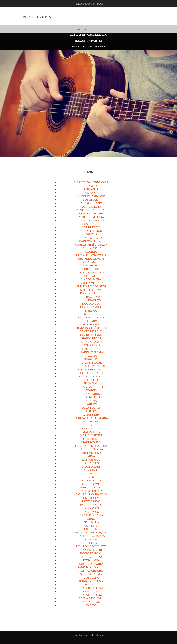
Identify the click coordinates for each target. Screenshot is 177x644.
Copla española (91, 598)
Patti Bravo (91, 501)
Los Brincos (91, 227)
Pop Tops (91, 525)
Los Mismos (91, 459)
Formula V (91, 324)
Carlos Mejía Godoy (91, 245)
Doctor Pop (91, 303)
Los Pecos (91, 512)
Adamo (91, 186)
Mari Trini (91, 439)
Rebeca (91, 543)
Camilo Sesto (91, 238)
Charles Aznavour (91, 255)
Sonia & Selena (91, 581)
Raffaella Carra (91, 536)
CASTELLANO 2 (83, 29)
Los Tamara (91, 584)
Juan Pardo (91, 394)
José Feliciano (91, 373)
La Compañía (91, 279)
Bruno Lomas (91, 231)
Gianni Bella (91, 338)
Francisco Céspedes (91, 328)
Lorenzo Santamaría (91, 418)
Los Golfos (91, 345)
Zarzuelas (91, 602)
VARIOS (91, 605)
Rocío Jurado (91, 557)
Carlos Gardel (91, 241)
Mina (91, 456)
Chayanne (91, 262)
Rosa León (91, 560)
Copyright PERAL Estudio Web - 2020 (88, 635)
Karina (91, 401)
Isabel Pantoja (91, 352)
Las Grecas (91, 349)
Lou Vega (91, 425)
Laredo (91, 404)
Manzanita (91, 432)
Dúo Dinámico (91, 307)
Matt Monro (91, 442)
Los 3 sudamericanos (91, 182)
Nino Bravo (91, 484)
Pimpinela (91, 522)
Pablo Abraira (91, 487)
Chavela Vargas (91, 258)
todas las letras (88, 4)
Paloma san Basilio (91, 494)
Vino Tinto (91, 591)
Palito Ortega (91, 491)
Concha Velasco (91, 283)
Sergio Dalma (91, 574)
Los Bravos (91, 224)
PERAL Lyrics (38, 17)
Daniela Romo (91, 290)
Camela (91, 234)
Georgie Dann (91, 335)
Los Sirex (91, 577)
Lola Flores (91, 407)
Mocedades (91, 466)
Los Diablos (91, 300)
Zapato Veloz (91, 595)
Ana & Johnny (91, 203)
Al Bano (91, 193)
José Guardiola (91, 376)
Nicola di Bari (91, 480)
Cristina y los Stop (91, 286)
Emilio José (91, 314)
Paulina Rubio (91, 505)
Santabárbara (91, 570)
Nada (91, 473)
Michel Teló (91, 453)
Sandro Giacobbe (91, 567)
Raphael (91, 539)
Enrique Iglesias (91, 317)
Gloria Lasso (91, 342)
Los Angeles (91, 206)
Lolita (91, 411)
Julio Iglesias (91, 397)
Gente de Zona (91, 331)
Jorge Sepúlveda (91, 369)
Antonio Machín (91, 213)
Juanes (91, 390)
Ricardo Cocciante (91, 546)
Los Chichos (91, 265)
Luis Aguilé (91, 428)
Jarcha (91, 355)
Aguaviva (91, 189)
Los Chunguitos (91, 272)
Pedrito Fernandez (91, 515)
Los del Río (91, 421)
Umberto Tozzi (91, 588)
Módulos (91, 470)
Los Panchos (91, 498)
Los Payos (91, 508)
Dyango (91, 310)
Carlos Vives (91, 248)
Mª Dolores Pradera (91, 446)
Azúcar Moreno (91, 220)
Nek (91, 477)
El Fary (91, 321)
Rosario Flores (91, 564)
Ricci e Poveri (91, 550)
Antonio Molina (91, 217)
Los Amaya (91, 199)
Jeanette (91, 359)
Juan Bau (91, 383)
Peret (91, 518)
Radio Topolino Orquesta (91, 532)
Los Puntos (91, 529)
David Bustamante (91, 297)
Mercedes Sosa (91, 449)
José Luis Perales (91, 366)
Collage (91, 276)
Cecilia (91, 251)
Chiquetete (91, 269)
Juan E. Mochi (91, 362)
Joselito (91, 380)
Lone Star (91, 414)
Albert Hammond (91, 196)
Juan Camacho (91, 387)
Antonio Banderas (91, 210)
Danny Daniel (91, 293)
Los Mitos (91, 463)
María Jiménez (91, 435)
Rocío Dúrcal (91, 553)
